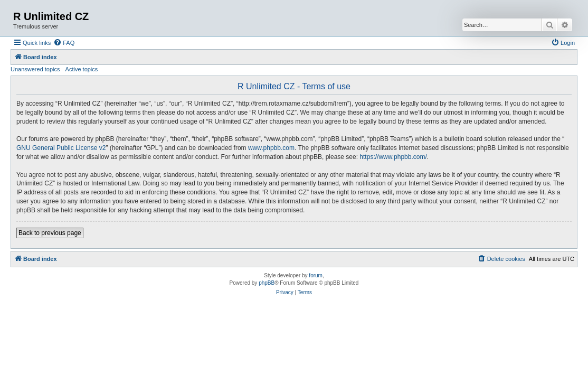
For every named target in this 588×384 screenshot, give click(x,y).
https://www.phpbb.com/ (393, 157)
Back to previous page (50, 233)
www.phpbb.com (271, 148)
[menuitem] (64, 43)
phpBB (267, 283)
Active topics (82, 69)
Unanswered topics (35, 69)
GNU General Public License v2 (61, 148)
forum (316, 275)
